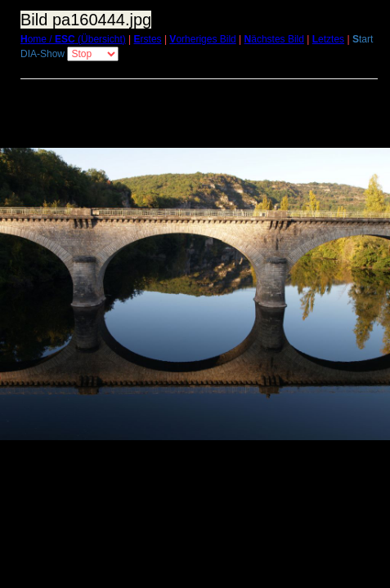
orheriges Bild (202, 39)
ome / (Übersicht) (73, 39)
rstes (148, 39)
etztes (328, 39)
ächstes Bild (274, 39)
